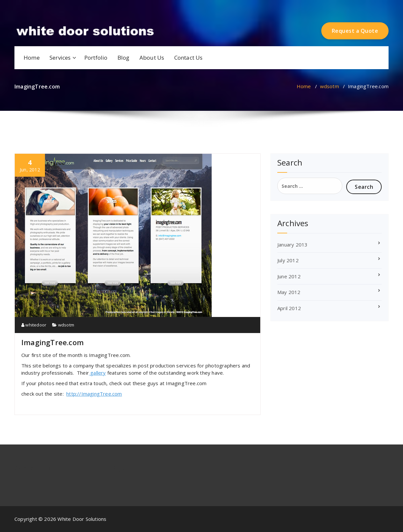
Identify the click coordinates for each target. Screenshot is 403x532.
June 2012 (289, 276)
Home (32, 58)
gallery (97, 373)
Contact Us (189, 58)
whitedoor (34, 325)
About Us (152, 58)
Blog (124, 58)
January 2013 (292, 245)
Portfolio (96, 58)
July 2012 (288, 260)
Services (60, 58)
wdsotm (329, 86)
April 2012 (289, 308)
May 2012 (289, 292)
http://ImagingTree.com (94, 394)
